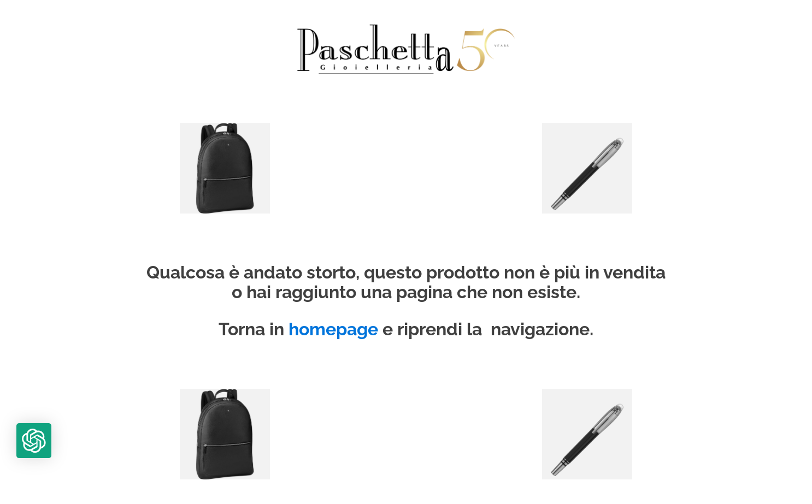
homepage (333, 329)
